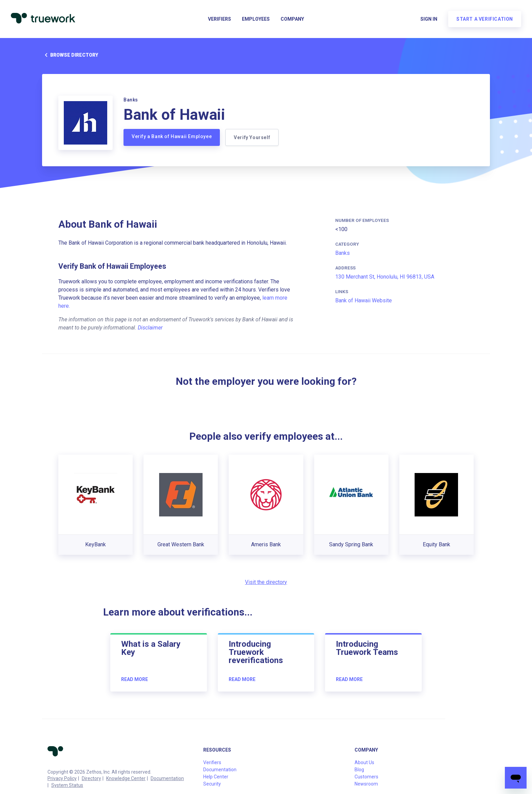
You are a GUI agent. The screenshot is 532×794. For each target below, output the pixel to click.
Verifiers (220, 19)
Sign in (429, 19)
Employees (256, 19)
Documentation (167, 778)
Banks (343, 253)
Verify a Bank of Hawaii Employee (172, 136)
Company (292, 19)
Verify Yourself (252, 137)
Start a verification (485, 19)
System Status (67, 785)
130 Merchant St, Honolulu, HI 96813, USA (385, 277)
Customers (366, 777)
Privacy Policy (62, 778)
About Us (364, 762)
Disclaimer (150, 328)
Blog (359, 770)
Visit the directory (266, 582)
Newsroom (366, 784)
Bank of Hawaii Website (364, 300)
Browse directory (70, 55)
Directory (91, 778)
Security (212, 784)
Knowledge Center (126, 778)
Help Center (216, 777)
